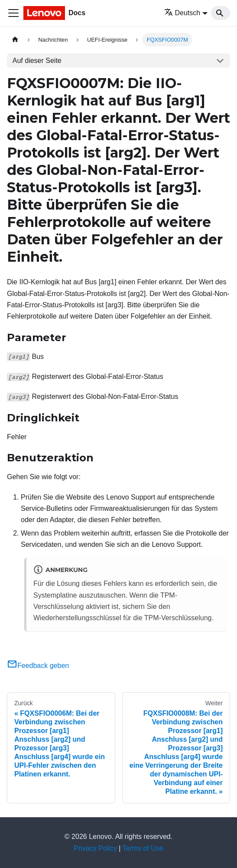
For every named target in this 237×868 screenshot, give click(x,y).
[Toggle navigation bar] (13, 13)
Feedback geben (38, 666)
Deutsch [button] (182, 13)
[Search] (221, 13)
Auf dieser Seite (37, 61)
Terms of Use (143, 848)
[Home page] (15, 40)
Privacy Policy (95, 848)
